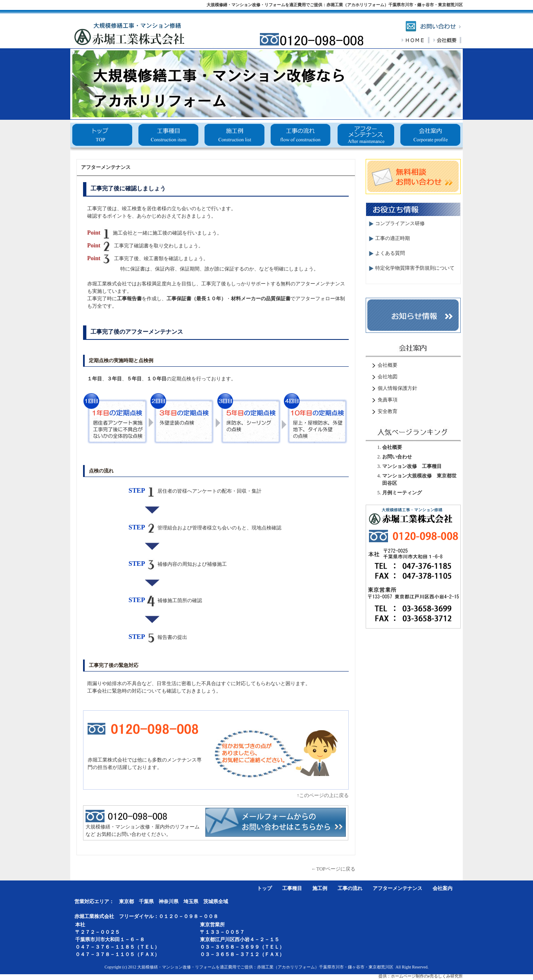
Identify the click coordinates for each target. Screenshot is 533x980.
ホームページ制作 (407, 976)
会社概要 (430, 137)
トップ (103, 137)
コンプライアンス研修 (400, 223)
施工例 (234, 137)
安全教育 (388, 411)
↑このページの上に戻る (323, 795)
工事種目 (168, 137)
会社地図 (388, 377)
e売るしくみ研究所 (445, 976)
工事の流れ (299, 137)
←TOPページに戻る (333, 869)
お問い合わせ (397, 457)
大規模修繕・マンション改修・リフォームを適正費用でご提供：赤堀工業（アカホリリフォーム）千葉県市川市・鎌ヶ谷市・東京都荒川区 (335, 5)
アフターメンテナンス (365, 137)
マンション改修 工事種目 (412, 466)
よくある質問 (390, 253)
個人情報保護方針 (397, 388)
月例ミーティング (402, 493)
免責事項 (388, 400)
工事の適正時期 (393, 238)
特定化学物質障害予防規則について (415, 268)
